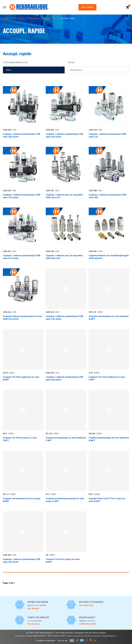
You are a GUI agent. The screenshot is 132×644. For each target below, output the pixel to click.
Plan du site (63, 641)
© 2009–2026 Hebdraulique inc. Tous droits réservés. (50, 633)
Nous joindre (88, 7)
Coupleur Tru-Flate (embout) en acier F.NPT (107, 378)
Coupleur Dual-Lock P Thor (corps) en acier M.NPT (107, 500)
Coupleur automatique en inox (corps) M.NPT (22, 500)
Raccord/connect (50, 18)
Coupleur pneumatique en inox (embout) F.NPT (66, 439)
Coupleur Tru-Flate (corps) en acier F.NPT (20, 439)
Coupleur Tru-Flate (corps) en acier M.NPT (63, 561)
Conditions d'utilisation (46, 641)
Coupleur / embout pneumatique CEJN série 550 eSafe (64, 378)
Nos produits (18, 18)
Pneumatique (34, 18)
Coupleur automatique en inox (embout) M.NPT (109, 318)
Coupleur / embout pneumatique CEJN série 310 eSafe (64, 318)
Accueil (6, 18)
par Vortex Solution (97, 633)
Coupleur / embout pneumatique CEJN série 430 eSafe (22, 561)
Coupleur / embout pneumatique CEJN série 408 (107, 196)
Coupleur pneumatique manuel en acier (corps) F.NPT (65, 500)
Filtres (9, 70)
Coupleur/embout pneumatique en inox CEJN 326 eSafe (22, 318)
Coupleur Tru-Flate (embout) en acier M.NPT (21, 378)
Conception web (81, 633)
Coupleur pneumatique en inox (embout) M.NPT (109, 439)
